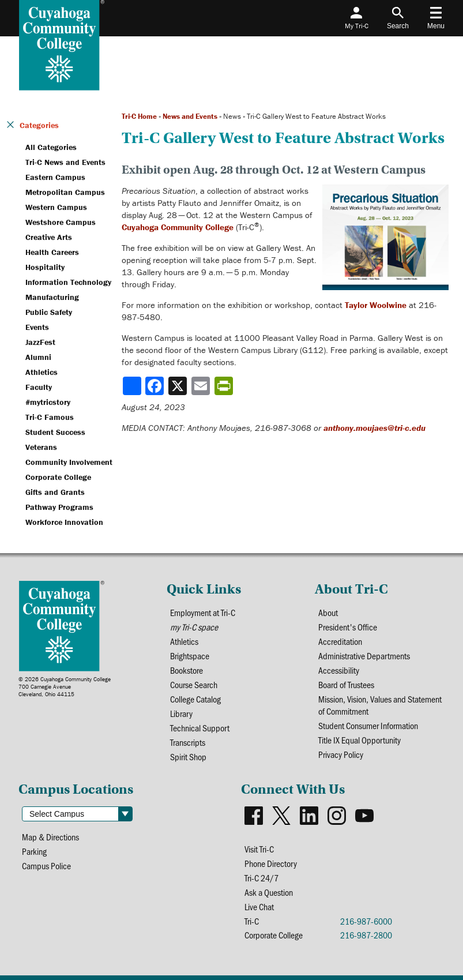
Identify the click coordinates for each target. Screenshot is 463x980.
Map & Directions (50, 837)
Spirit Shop (188, 756)
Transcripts (188, 742)
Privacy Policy (341, 754)
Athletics (184, 641)
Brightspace (190, 656)
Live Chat (259, 906)
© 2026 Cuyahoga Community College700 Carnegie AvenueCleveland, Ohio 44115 (65, 687)
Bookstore (187, 670)
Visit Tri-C (259, 849)
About (328, 612)
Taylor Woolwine (376, 305)
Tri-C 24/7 (261, 878)
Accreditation (340, 641)
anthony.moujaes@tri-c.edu (374, 428)
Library (181, 713)
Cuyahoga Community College (178, 227)
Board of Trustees (346, 684)
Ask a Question (269, 892)
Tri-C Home (139, 116)
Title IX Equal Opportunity (360, 740)
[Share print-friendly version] (225, 386)
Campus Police (46, 866)
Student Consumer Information (368, 725)
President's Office (348, 627)
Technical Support (200, 728)
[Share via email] (202, 386)
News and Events (190, 116)
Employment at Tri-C (203, 612)
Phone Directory (271, 863)
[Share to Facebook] (156, 386)
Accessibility (339, 670)
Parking (34, 851)
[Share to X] (179, 386)
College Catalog (195, 699)
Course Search (194, 684)
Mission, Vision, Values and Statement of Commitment (380, 705)
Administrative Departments (364, 656)
